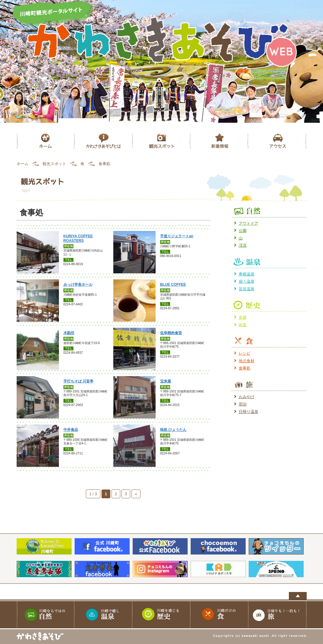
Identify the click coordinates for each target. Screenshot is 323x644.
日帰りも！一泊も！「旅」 (278, 615)
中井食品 (71, 430)
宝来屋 (166, 381)
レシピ (245, 353)
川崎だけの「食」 (220, 615)
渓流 (243, 245)
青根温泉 (247, 274)
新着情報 (220, 141)
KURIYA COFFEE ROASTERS (78, 238)
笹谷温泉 (247, 289)
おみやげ (247, 397)
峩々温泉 (247, 281)
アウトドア (249, 223)
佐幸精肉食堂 (171, 333)
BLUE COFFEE (173, 285)
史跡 (243, 317)
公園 (243, 231)
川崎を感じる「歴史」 (162, 615)
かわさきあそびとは (104, 141)
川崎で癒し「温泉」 (104, 615)
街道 (243, 325)
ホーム (46, 141)
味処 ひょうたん (173, 430)
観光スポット (162, 141)
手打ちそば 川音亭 (78, 381)
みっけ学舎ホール (78, 285)
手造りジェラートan (177, 236)
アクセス (278, 141)
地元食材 (247, 361)
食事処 (245, 368)
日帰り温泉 (249, 412)
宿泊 (243, 404)
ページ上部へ (298, 596)
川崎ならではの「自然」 (46, 615)
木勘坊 (69, 333)
